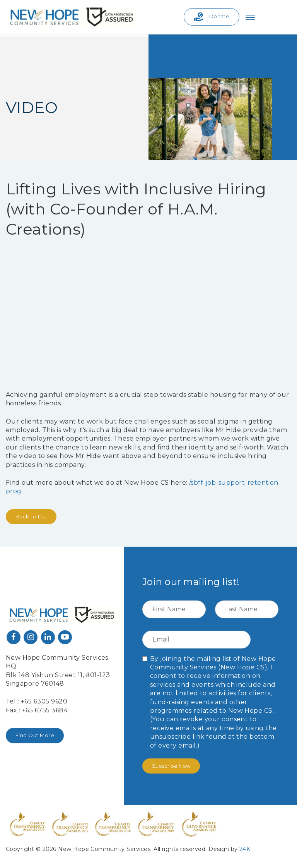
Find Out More (35, 735)
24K (245, 849)
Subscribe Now (171, 766)
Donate (212, 17)
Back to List (31, 516)
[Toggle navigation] (250, 17)
